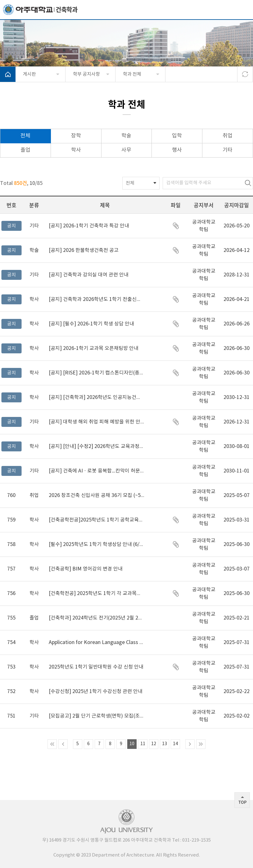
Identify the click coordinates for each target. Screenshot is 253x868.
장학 (76, 136)
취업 (228, 136)
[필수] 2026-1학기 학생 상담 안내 (91, 324)
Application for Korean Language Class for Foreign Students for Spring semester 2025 (97, 642)
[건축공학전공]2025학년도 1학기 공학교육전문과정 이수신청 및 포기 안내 (97, 520)
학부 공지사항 (86, 74)
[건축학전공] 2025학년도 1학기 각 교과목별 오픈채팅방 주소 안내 (97, 593)
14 (175, 744)
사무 (126, 150)
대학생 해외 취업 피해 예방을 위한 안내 (97, 422)
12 (154, 744)
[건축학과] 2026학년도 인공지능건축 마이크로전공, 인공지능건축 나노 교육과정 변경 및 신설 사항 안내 (97, 397)
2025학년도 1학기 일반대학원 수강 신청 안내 (96, 667)
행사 (177, 150)
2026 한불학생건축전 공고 (84, 250)
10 (132, 744)
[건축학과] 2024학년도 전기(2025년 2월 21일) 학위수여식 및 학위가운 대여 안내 (97, 618)
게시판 (29, 74)
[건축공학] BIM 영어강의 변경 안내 (86, 569)
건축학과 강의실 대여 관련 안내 (89, 275)
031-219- (192, 840)
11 (143, 744)
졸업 (25, 150)
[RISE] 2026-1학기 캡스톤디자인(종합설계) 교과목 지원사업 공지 (97, 373)
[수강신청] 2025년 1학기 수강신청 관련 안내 (96, 691)
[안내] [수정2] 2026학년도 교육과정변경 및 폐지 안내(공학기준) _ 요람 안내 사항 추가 (97, 446)
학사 (76, 150)
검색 (248, 183)
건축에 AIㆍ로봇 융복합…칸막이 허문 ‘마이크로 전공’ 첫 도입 (97, 471)
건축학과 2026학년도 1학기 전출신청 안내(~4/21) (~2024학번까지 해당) (97, 299)
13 (165, 744)
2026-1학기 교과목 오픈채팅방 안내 (94, 348)
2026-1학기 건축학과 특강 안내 (89, 226)
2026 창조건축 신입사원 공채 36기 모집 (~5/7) (97, 495)
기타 (228, 150)
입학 (177, 136)
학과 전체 (132, 74)
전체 (25, 136)
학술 (126, 136)
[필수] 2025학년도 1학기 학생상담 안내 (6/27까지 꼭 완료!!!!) (97, 544)
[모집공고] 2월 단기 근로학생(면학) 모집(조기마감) (97, 716)
